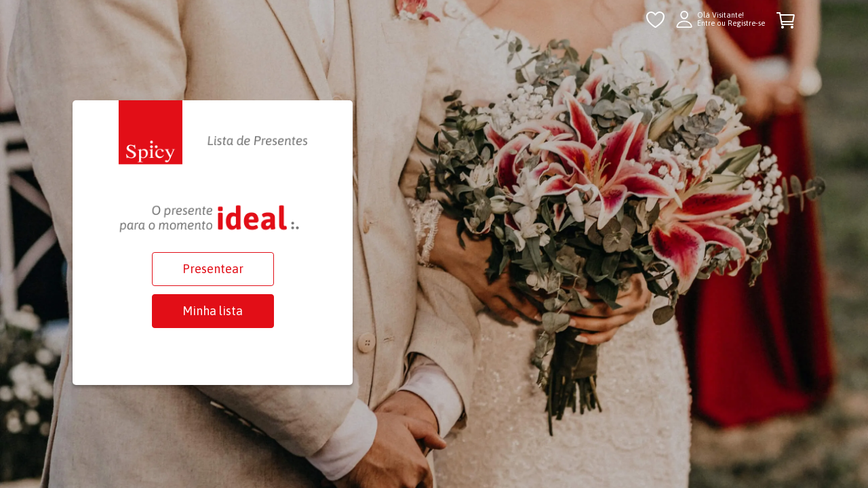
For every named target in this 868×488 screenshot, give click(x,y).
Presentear (213, 269)
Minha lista (213, 311)
